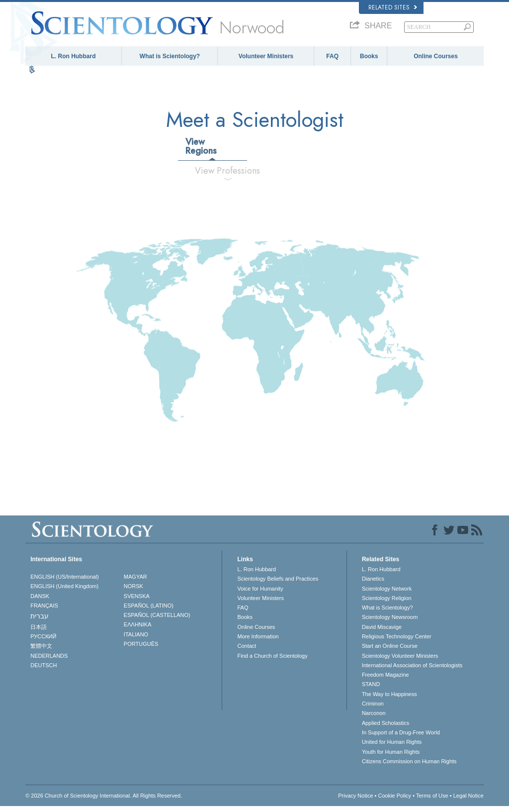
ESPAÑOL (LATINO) (149, 611)
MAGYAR (135, 582)
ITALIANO (136, 640)
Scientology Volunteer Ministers (400, 661)
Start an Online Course (390, 652)
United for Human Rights (392, 748)
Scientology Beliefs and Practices (278, 585)
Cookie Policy (394, 802)
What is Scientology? (170, 56)
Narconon (374, 719)
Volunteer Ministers (266, 56)
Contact (247, 652)
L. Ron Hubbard (73, 56)
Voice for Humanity (260, 594)
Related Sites (393, 7)
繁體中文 (41, 652)
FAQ (332, 56)
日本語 (39, 632)
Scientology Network (387, 594)
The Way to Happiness (389, 700)
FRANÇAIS (44, 611)
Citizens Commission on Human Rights (409, 767)
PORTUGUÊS (141, 649)
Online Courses (436, 56)
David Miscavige (382, 632)
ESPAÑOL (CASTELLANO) (157, 621)
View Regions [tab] (201, 152)
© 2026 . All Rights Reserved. (104, 802)
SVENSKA (137, 602)
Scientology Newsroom (390, 623)
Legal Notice (468, 802)
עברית (40, 622)
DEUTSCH (43, 671)
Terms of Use (432, 802)
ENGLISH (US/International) (65, 582)
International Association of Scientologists (412, 671)
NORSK (133, 592)
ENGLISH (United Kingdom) (64, 592)
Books (369, 56)
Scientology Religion (387, 604)
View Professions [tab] (227, 176)
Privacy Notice (355, 802)
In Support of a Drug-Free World (401, 738)
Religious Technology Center (397, 642)
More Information (258, 642)
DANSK (40, 602)
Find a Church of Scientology (272, 661)
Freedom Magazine (385, 681)
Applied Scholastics (385, 728)
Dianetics (373, 585)
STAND (371, 690)
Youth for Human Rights (391, 757)
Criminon (373, 710)
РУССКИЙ (43, 642)
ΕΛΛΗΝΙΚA (138, 630)
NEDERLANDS (49, 661)
